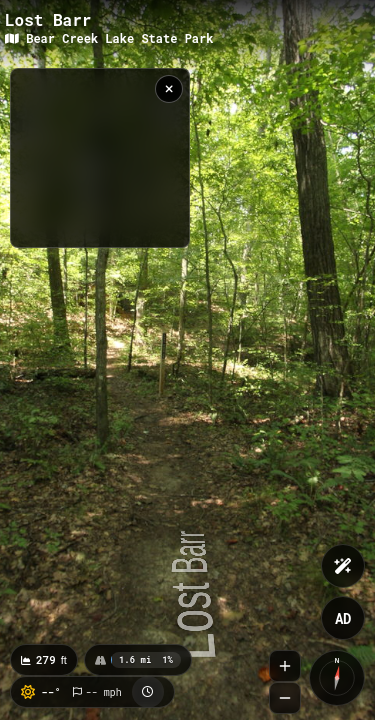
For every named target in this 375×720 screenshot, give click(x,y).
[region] (100, 158)
